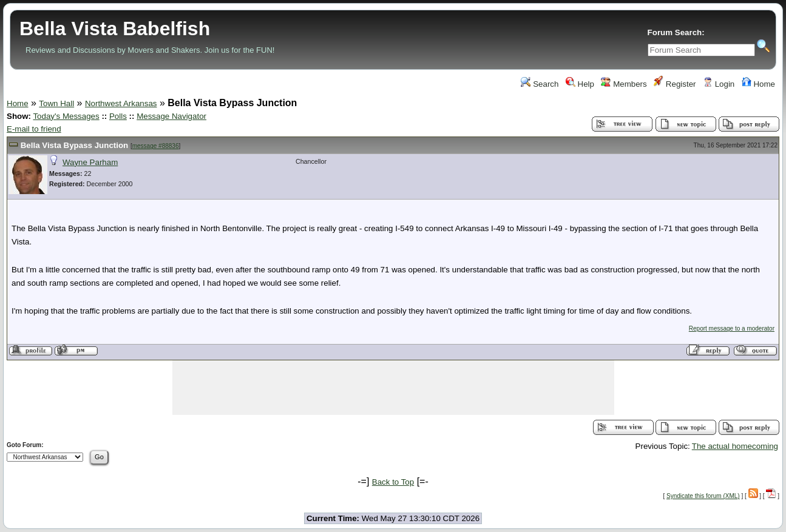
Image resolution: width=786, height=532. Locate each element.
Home (758, 84)
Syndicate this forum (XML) (703, 496)
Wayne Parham (90, 162)
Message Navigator (171, 116)
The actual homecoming (735, 446)
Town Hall (56, 103)
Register (675, 84)
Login (719, 84)
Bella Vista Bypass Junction (75, 145)
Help (580, 84)
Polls (118, 116)
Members (624, 84)
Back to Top (393, 482)
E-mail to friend (34, 129)
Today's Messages (66, 116)
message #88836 (156, 146)
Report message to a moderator (732, 328)
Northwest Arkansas (121, 103)
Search (540, 84)
